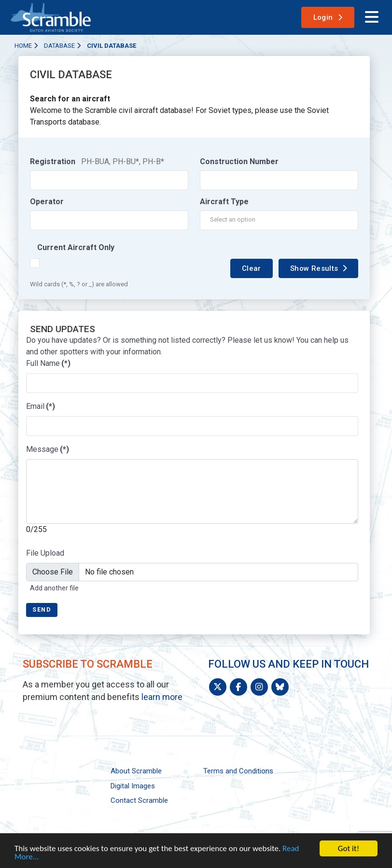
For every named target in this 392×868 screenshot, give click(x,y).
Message (48, 449)
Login (323, 17)
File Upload (45, 553)
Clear (252, 268)
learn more (162, 697)
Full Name (48, 363)
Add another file (54, 588)
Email (41, 406)
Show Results (314, 268)
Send (42, 609)
